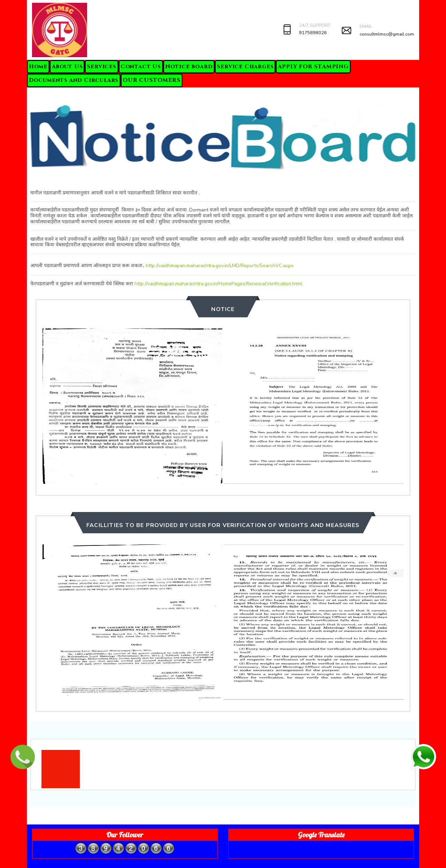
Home (38, 67)
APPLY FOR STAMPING (313, 67)
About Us (67, 67)
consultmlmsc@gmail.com (387, 34)
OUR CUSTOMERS (151, 80)
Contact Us (141, 67)
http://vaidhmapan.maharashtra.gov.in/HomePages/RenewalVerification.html (218, 284)
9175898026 (313, 33)
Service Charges (245, 67)
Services (101, 67)
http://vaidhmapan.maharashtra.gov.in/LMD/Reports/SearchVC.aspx (220, 266)
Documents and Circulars (74, 80)
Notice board (189, 67)
